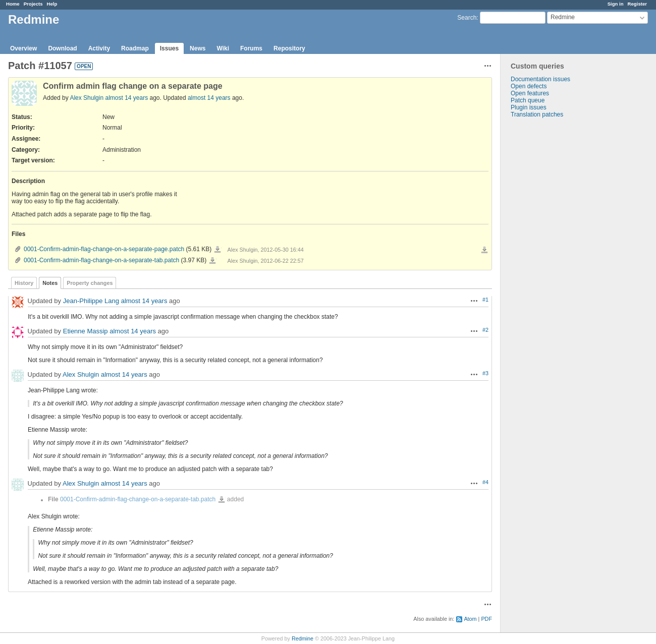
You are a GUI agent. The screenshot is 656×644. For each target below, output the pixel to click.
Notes (50, 283)
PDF (486, 619)
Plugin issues (529, 107)
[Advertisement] (551, 276)
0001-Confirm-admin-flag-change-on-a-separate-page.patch (104, 249)
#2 (485, 330)
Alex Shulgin (87, 98)
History (24, 283)
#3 (485, 373)
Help (52, 4)
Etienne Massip (86, 332)
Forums (251, 48)
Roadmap (135, 48)
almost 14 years (126, 98)
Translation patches (537, 114)
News (198, 48)
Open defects (529, 86)
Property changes (90, 283)
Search (467, 18)
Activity (99, 48)
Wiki (223, 48)
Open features (530, 93)
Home (13, 4)
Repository (289, 48)
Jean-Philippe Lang (91, 301)
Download (62, 48)
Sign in (616, 4)
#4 (485, 482)
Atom (470, 619)
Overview (23, 48)
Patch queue (528, 100)
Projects (33, 4)
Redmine (303, 638)
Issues (169, 48)
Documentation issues (540, 79)
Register (637, 4)
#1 (485, 300)
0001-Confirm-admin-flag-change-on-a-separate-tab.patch (101, 260)
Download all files (484, 250)
